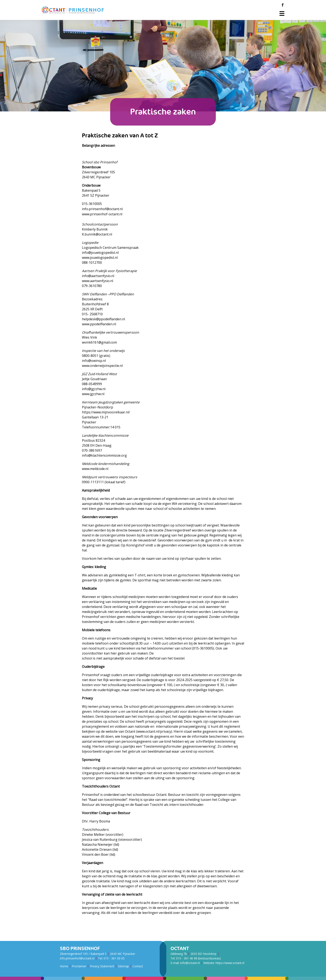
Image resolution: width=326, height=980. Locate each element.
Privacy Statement (102, 966)
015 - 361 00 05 (114, 958)
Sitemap (123, 966)
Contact (138, 966)
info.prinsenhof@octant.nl (77, 958)
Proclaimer (79, 966)
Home (64, 966)
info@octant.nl (190, 963)
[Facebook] (283, 5)
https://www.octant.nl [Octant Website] (230, 963)
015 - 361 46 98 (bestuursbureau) (198, 958)
